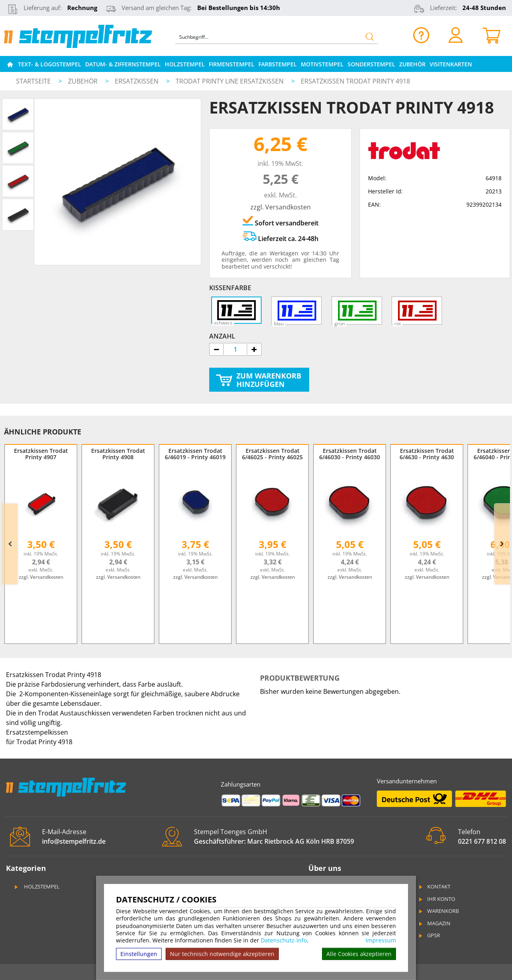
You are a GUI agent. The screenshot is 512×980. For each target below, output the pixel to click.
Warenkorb (438, 911)
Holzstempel (185, 64)
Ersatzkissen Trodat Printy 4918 (355, 81)
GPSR (429, 935)
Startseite (33, 81)
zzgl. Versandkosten (281, 207)
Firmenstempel (232, 64)
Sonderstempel (371, 64)
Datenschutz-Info (284, 940)
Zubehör (412, 64)
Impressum (381, 940)
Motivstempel (322, 64)
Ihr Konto (436, 899)
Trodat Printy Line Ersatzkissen (230, 81)
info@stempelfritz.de (74, 841)
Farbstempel (278, 64)
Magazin (434, 923)
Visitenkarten (451, 64)
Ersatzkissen (137, 81)
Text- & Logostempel (50, 64)
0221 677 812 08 (482, 841)
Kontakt (434, 886)
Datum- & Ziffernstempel (123, 64)
